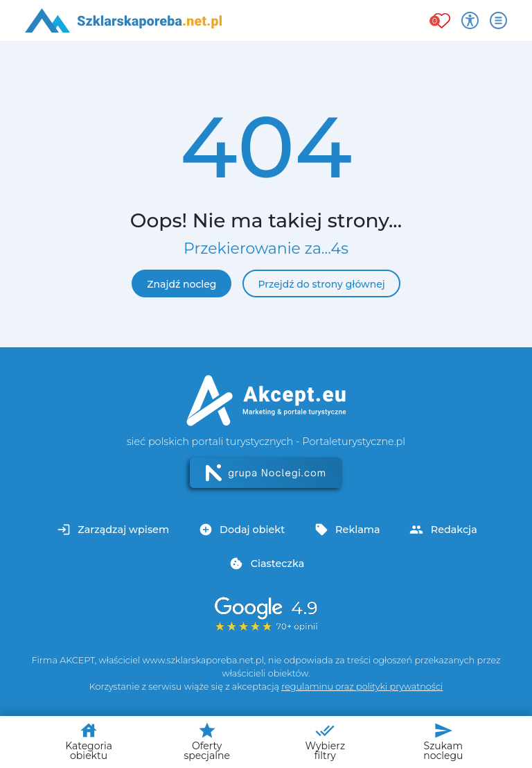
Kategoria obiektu (89, 741)
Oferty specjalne (206, 741)
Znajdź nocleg (181, 284)
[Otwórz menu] (498, 20)
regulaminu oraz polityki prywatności (362, 687)
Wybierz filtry (325, 741)
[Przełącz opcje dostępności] (470, 20)
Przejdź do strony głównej (321, 284)
